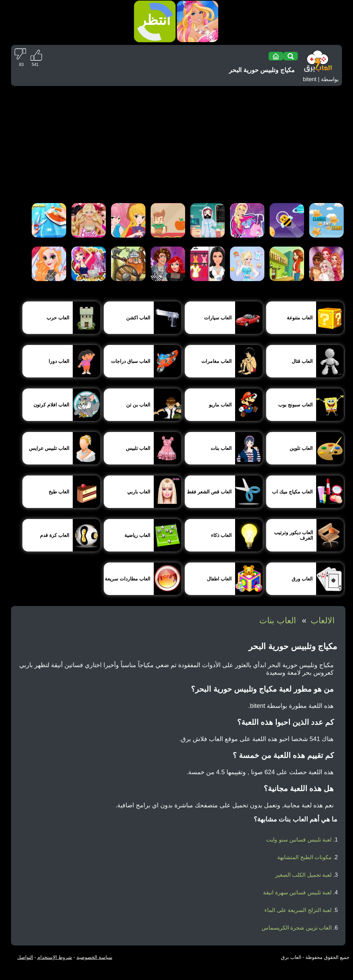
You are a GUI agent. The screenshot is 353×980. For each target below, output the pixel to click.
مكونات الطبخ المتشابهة (304, 857)
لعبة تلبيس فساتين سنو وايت (299, 840)
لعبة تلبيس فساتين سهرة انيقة (297, 892)
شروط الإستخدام (55, 957)
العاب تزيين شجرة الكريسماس (297, 928)
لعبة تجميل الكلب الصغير (303, 875)
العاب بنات (278, 620)
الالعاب (323, 620)
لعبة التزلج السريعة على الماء (298, 910)
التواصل (25, 957)
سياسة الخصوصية (94, 957)
